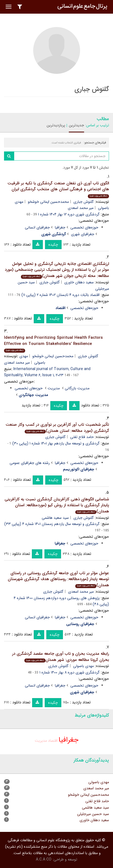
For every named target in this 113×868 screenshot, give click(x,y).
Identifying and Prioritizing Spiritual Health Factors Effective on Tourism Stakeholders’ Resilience (53, 344)
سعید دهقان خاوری (79, 282)
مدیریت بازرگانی (77, 388)
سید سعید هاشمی (55, 518)
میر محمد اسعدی (81, 208)
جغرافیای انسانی (37, 227)
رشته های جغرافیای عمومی (30, 463)
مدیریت (54, 388)
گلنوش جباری (84, 202)
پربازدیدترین (56, 125)
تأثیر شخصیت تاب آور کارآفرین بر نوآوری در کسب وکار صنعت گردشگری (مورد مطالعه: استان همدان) (57, 428)
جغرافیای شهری (83, 234)
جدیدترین (76, 125)
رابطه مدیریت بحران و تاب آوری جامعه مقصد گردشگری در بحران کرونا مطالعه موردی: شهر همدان (61, 657)
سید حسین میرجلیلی (93, 814)
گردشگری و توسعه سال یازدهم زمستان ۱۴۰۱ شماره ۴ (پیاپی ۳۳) (52, 524)
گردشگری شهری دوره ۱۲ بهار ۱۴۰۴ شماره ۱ (69, 214)
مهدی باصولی (83, 666)
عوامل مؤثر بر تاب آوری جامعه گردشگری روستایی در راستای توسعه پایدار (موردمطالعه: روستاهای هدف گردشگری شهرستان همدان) (58, 579)
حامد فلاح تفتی (82, 437)
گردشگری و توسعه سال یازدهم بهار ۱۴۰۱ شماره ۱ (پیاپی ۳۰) (56, 443)
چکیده (53, 245)
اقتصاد (53, 741)
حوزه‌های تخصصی (84, 227)
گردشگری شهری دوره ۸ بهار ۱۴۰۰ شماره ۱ (69, 672)
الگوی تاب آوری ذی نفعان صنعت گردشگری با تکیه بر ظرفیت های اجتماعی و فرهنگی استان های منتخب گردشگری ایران (58, 189)
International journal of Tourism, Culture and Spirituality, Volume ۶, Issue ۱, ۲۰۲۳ (47, 372)
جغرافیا (60, 227)
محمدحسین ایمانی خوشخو (48, 202)
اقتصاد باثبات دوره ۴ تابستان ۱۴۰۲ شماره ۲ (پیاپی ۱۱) (61, 295)
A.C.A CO (44, 859)
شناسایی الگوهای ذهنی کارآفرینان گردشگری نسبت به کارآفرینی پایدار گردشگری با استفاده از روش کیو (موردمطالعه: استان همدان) (57, 505)
